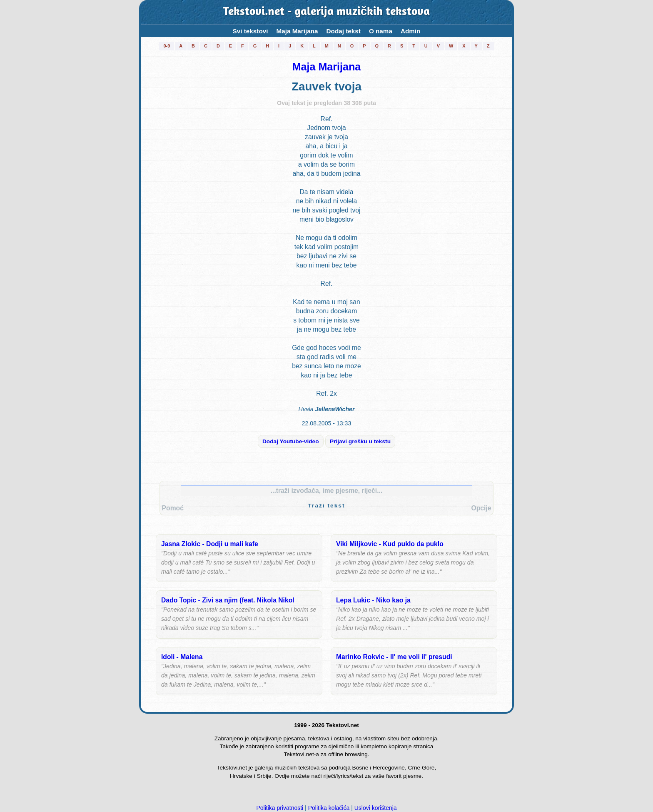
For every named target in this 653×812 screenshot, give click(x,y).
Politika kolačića (329, 808)
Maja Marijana (297, 31)
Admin (411, 31)
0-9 (167, 46)
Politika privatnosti (280, 808)
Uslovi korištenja (376, 808)
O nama (381, 31)
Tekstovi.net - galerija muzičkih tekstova (326, 12)
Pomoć (173, 508)
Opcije (481, 508)
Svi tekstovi (250, 31)
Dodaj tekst (344, 31)
